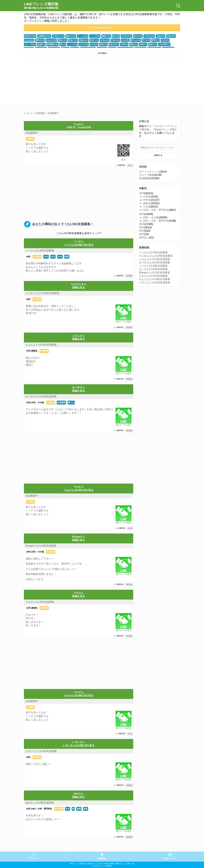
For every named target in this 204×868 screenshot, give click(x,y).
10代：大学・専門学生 (156, 210)
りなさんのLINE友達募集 (40, 602)
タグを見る (102, 53)
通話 (86, 809)
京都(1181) (84, 40)
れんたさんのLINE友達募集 (155, 279)
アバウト (34, 859)
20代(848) (165, 40)
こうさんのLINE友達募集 (153, 266)
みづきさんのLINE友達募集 (41, 396)
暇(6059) (116, 36)
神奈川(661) (114, 44)
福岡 (79, 809)
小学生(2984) (149, 36)
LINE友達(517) (164, 44)
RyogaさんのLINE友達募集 (41, 546)
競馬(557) (153, 44)
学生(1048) (115, 40)
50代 (60, 257)
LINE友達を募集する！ (102, 28)
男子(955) (146, 40)
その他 (147, 207)
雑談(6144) (106, 36)
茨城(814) (41, 44)
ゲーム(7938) (83, 36)
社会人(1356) (51, 40)
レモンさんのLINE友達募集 (41, 751)
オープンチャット (149, 172)
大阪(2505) (161, 36)
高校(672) (104, 44)
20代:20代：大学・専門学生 (39, 809)
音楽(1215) (73, 40)
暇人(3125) (138, 36)
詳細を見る (79, 287)
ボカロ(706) (84, 44)
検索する (158, 155)
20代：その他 (151, 217)
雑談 (67, 257)
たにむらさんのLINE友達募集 (42, 293)
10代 (142, 193)
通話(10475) (71, 36)
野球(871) (156, 40)
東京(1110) (94, 40)
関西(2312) (40, 40)
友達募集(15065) (44, 36)
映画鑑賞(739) (53, 44)
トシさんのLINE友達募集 (40, 251)
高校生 (147, 203)
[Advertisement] (63, 82)
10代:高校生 (32, 351)
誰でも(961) (136, 40)
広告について (170, 859)
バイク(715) (72, 44)
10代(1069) (105, 40)
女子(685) (94, 44)
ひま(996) (125, 40)
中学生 (147, 200)
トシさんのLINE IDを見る (79, 245)
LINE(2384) (29, 40)
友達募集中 (32, 133)
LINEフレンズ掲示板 (41, 6)
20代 (142, 214)
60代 (142, 234)
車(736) (63, 44)
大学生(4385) (126, 36)
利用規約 (102, 859)
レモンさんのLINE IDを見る (79, 745)
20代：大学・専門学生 (156, 221)
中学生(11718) (58, 36)
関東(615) (134, 44)
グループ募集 (147, 175)
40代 (28, 257)
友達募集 (30, 139)
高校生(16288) (30, 36)
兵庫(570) (143, 44)
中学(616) (124, 44)
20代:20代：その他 (35, 402)
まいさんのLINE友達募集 (153, 269)
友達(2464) (171, 36)
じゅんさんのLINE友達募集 (41, 345)
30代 (46, 257)
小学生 (147, 197)
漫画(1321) (63, 40)
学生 (68, 809)
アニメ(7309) (95, 36)
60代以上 (144, 237)
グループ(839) (30, 44)
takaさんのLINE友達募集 (40, 803)
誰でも (71, 402)
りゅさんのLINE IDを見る (79, 490)
